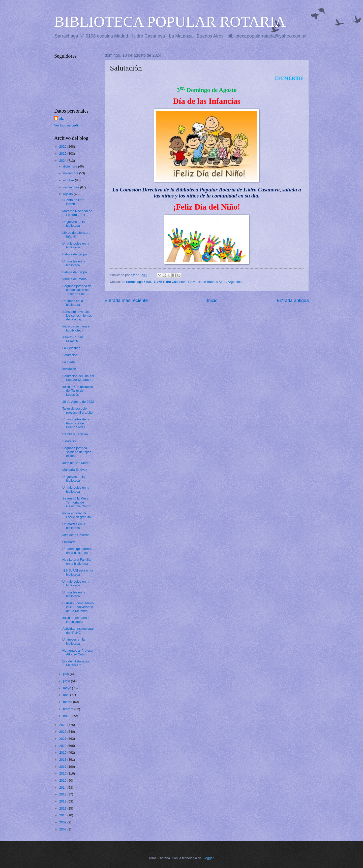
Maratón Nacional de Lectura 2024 (77, 213)
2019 (63, 753)
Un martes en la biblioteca (74, 263)
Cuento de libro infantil (73, 202)
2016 (63, 773)
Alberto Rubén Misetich (73, 339)
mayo (67, 688)
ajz (61, 119)
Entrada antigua (293, 301)
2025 (63, 154)
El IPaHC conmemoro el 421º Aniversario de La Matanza (78, 607)
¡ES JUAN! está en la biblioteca (78, 572)
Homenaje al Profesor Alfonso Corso (78, 652)
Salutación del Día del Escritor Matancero (78, 378)
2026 (63, 146)
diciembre (70, 166)
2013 (63, 794)
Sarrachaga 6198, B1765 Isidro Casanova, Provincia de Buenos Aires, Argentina (184, 282)
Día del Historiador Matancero (76, 663)
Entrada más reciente (126, 301)
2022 (63, 732)
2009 (63, 822)
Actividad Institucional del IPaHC (78, 630)
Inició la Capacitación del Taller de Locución (78, 391)
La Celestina (71, 348)
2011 (63, 808)
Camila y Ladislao (75, 434)
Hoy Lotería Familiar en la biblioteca (77, 561)
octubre (69, 180)
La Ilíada (68, 362)
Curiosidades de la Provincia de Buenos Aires (76, 423)
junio (67, 681)
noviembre (71, 173)
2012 (63, 801)
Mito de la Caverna (76, 535)
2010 (63, 815)
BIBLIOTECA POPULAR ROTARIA (170, 22)
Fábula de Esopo (74, 254)
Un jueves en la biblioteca (73, 224)
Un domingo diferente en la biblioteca (78, 551)
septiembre (71, 187)
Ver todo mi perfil (66, 125)
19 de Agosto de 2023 (78, 402)
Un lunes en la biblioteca (73, 303)
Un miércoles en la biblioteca (76, 245)
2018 (63, 760)
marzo (68, 702)
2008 (63, 829)
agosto (68, 194)
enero (68, 716)
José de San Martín (76, 463)
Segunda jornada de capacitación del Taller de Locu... (77, 290)
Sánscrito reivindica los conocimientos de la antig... (77, 316)
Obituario (69, 542)
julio (66, 674)
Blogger (208, 858)
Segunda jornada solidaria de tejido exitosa (77, 452)
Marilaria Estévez (75, 470)
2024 (63, 161)
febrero (69, 709)
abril (67, 695)
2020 (63, 746)
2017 (63, 767)
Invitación (69, 369)
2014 (63, 788)
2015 (63, 780)
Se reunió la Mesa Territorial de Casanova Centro (77, 502)
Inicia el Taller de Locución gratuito (77, 515)
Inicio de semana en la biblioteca (77, 328)
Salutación (70, 355)
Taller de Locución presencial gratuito (77, 410)
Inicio (212, 301)
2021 (63, 739)
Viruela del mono (74, 279)
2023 (63, 725)
